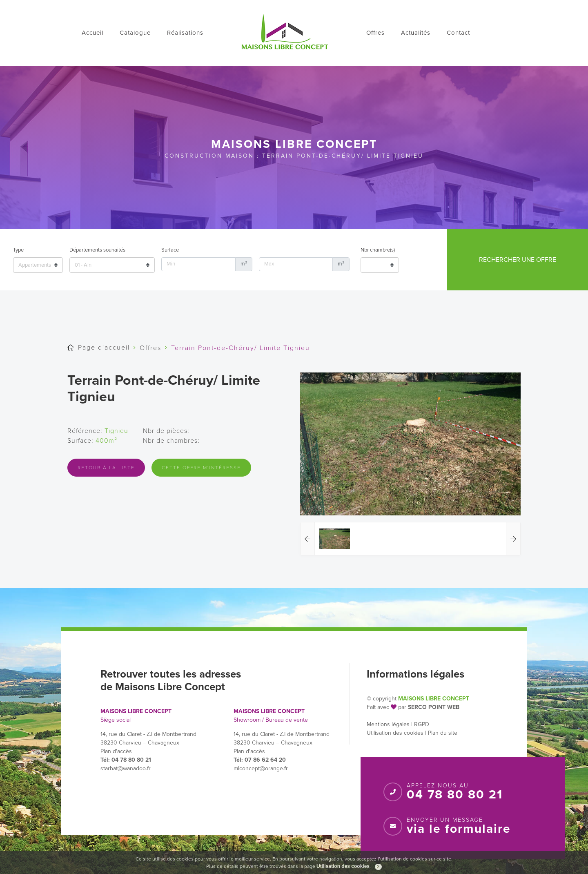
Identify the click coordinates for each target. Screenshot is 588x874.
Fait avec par (386, 707)
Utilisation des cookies (395, 733)
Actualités (416, 33)
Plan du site (443, 733)
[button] (308, 539)
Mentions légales (388, 724)
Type (18, 250)
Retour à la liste (106, 468)
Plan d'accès (116, 751)
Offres (375, 33)
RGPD (422, 724)
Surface (170, 250)
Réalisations (185, 33)
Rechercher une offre (518, 260)
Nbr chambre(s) (378, 250)
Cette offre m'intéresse (201, 468)
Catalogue (135, 33)
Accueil (92, 33)
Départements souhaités (97, 250)
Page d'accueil (104, 348)
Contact (458, 33)
